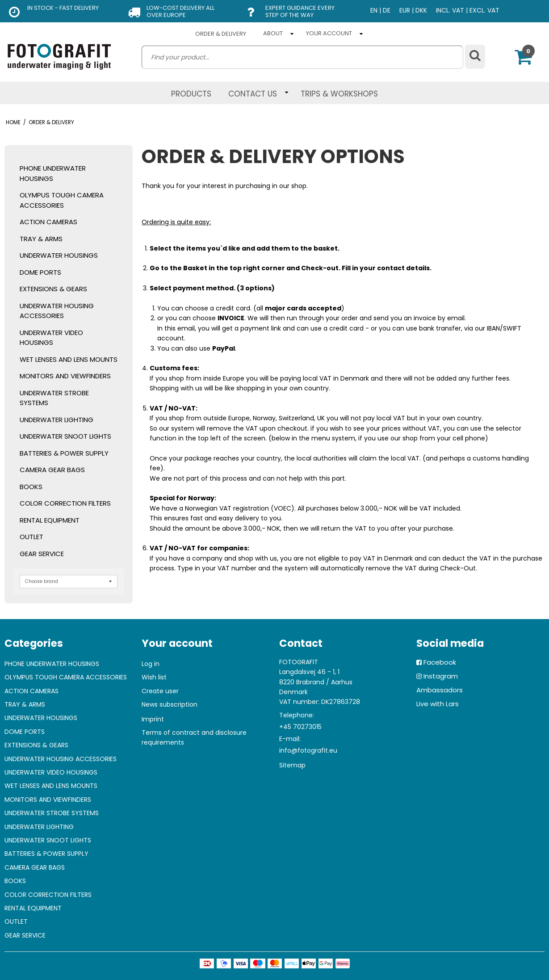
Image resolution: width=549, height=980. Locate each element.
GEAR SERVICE (42, 554)
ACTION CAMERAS (48, 222)
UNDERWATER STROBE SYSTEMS (54, 398)
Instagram (441, 676)
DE (387, 10)
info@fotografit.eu (308, 750)
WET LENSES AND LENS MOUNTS (69, 359)
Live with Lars (438, 704)
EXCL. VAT (484, 10)
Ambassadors (440, 690)
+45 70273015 (300, 727)
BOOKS (31, 487)
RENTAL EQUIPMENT (50, 520)
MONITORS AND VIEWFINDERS (65, 376)
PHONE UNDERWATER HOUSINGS (53, 173)
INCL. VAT (450, 10)
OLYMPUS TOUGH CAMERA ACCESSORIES (62, 200)
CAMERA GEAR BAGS (52, 470)
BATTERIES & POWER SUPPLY (64, 453)
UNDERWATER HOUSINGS (59, 255)
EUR (405, 10)
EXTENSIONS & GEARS (53, 289)
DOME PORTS (40, 272)
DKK (421, 10)
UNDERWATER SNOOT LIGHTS (65, 436)
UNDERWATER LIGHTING (57, 420)
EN (374, 10)
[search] (302, 57)
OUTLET (31, 537)
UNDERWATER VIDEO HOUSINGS (51, 338)
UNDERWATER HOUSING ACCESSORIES (57, 311)
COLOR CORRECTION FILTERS (65, 503)
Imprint (153, 719)
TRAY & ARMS (41, 239)
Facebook (440, 662)
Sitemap (292, 765)
